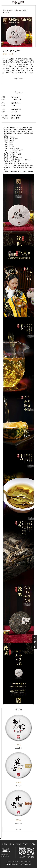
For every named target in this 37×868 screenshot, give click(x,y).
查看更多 (19, 830)
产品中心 (10, 10)
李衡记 (16, 10)
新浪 (22, 862)
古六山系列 (24, 10)
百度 (14, 862)
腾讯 (18, 862)
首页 (4, 10)
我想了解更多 (19, 79)
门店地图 (26, 844)
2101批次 (6, 13)
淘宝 (26, 862)
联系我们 (33, 844)
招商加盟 (19, 844)
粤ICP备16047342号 (25, 864)
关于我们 (4, 844)
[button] (14, 44)
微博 (30, 862)
